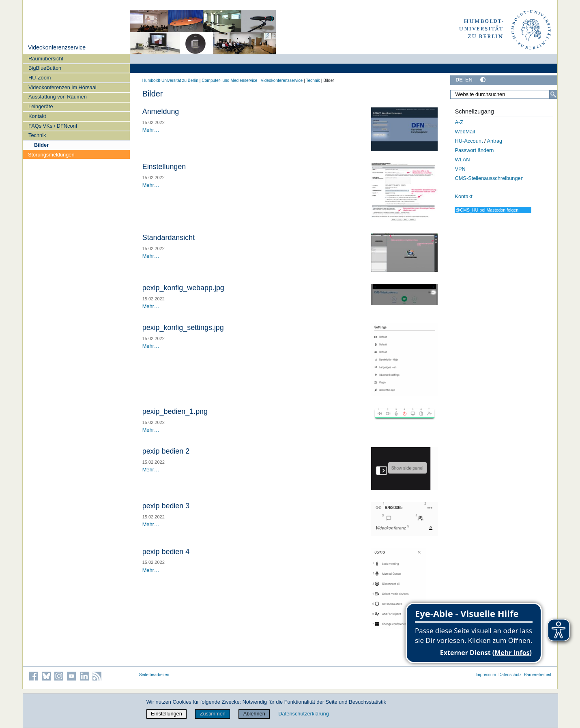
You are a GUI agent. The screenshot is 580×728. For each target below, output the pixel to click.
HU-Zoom (40, 78)
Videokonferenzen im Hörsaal (62, 87)
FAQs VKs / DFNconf (53, 126)
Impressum (486, 675)
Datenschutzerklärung (303, 714)
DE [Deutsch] (459, 80)
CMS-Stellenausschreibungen (489, 178)
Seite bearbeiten (154, 675)
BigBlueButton (45, 68)
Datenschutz (510, 675)
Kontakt (37, 116)
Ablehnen (254, 714)
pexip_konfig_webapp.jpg (183, 288)
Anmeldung (161, 111)
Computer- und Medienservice (229, 80)
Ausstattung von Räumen (58, 97)
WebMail (465, 132)
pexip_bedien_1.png (175, 411)
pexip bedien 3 (166, 506)
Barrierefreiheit (538, 675)
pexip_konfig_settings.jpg (183, 328)
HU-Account (469, 141)
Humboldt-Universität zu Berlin (170, 80)
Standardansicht (169, 238)
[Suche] (553, 94)
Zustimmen (213, 714)
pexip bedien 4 (166, 552)
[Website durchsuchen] (504, 94)
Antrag (494, 141)
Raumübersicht (46, 59)
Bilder (41, 145)
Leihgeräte (41, 106)
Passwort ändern (474, 150)
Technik (37, 135)
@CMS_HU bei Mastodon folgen (487, 210)
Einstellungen (164, 167)
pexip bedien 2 (166, 451)
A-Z (459, 122)
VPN (460, 169)
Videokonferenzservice (57, 47)
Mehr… (151, 130)
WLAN (462, 160)
